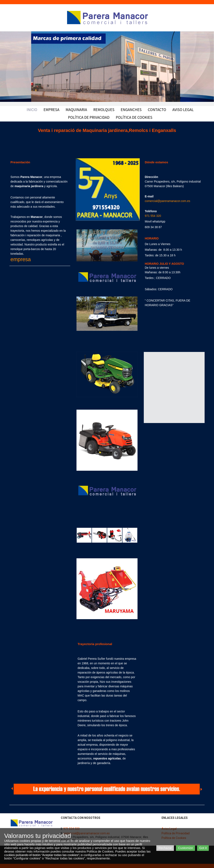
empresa (21, 259)
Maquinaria (76, 109)
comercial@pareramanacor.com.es (168, 201)
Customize (185, 848)
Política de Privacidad (89, 117)
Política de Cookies (134, 117)
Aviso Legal (183, 109)
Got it (203, 848)
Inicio (32, 109)
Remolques (104, 109)
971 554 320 (153, 216)
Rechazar (165, 848)
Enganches (131, 109)
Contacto (157, 109)
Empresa (51, 109)
